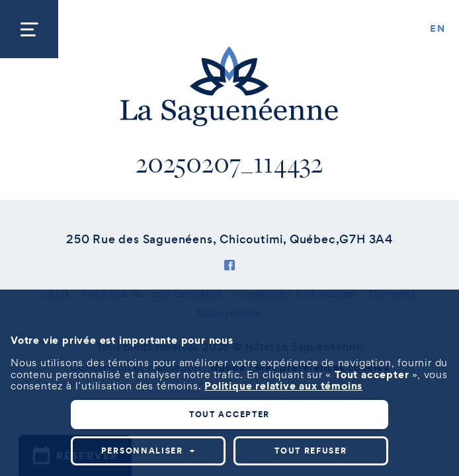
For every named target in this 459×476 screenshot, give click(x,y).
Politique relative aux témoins (283, 385)
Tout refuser (311, 451)
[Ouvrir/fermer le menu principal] (29, 29)
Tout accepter (230, 414)
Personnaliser (148, 451)
